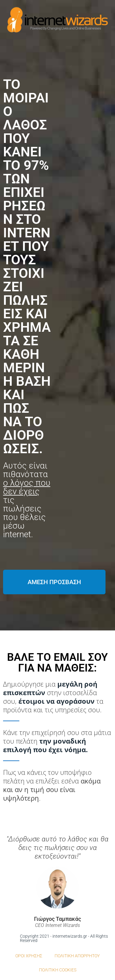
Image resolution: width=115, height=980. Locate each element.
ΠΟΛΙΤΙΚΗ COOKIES (58, 970)
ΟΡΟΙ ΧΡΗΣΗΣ (29, 956)
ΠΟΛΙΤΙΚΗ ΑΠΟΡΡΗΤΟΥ (77, 956)
